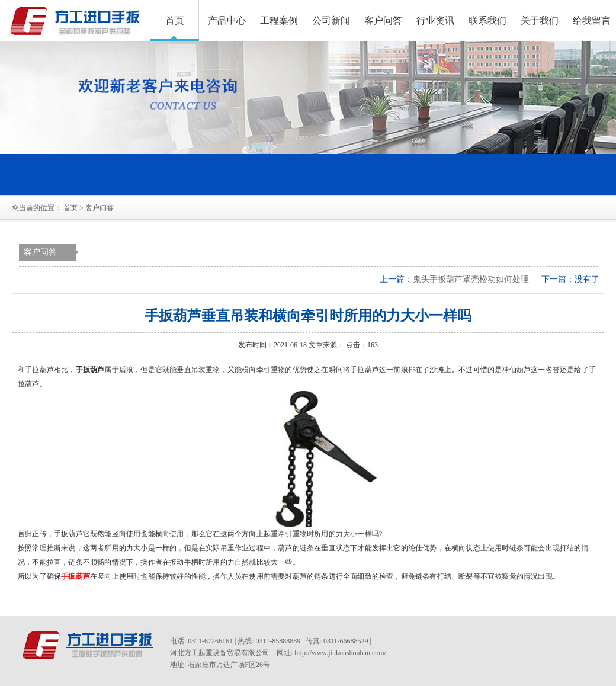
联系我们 (487, 20)
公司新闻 (331, 20)
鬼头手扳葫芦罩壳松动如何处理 (471, 279)
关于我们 (540, 20)
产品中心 (227, 20)
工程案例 (279, 20)
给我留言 (592, 20)
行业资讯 (435, 20)
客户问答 (383, 20)
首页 (175, 20)
